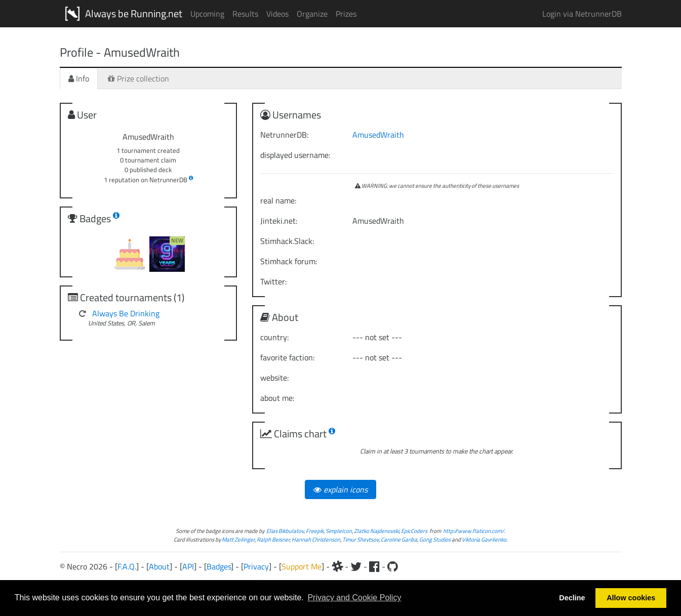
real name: (278, 200)
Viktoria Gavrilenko (484, 539)
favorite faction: (287, 357)
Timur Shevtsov (360, 539)
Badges (219, 566)
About (159, 566)
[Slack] (337, 566)
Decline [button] (572, 598)
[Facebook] (374, 566)
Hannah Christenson (316, 539)
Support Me (302, 566)
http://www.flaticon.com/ (474, 531)
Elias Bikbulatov (285, 531)
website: (274, 378)
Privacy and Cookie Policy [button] (354, 598)
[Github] (393, 566)
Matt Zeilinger (238, 539)
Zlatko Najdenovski (376, 531)
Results (245, 14)
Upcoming (207, 14)
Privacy (256, 566)
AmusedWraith (378, 135)
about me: (277, 398)
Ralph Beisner (273, 539)
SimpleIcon (339, 531)
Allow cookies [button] (631, 598)
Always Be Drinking (126, 313)
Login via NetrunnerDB (582, 14)
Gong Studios (435, 539)
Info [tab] (79, 78)
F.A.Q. (127, 566)
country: (274, 337)
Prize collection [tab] (138, 78)
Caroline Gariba (399, 539)
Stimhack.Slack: (287, 241)
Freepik (315, 531)
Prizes (346, 14)
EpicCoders (414, 531)
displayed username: (295, 155)
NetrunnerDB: (284, 135)
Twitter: (273, 281)
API (188, 566)
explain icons (340, 489)
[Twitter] (356, 566)
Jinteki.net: (279, 221)
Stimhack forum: (289, 261)
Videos (277, 14)
